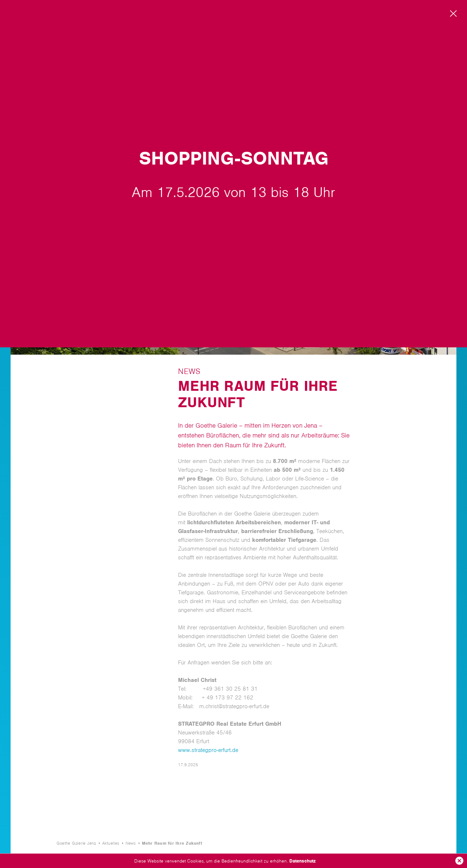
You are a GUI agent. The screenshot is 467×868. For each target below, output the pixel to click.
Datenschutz (302, 861)
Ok (459, 861)
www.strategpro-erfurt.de (208, 750)
